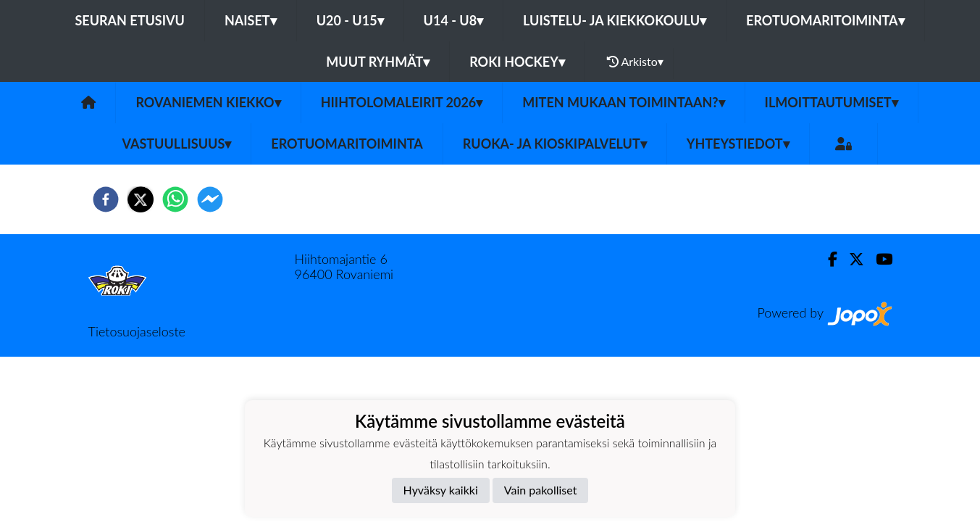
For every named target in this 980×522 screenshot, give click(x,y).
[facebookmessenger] (210, 199)
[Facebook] (827, 259)
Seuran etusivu (130, 20)
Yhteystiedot (738, 144)
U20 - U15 (350, 20)
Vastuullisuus (176, 144)
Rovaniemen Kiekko (208, 102)
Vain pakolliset (541, 490)
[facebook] (106, 199)
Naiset (251, 20)
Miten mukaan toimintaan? (623, 102)
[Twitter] (851, 259)
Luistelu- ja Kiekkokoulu (615, 20)
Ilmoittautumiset (832, 102)
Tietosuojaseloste (137, 331)
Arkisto (635, 62)
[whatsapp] (175, 199)
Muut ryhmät (378, 62)
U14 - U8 (454, 20)
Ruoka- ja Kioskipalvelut (555, 144)
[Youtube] (878, 259)
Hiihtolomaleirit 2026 (402, 102)
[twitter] (141, 199)
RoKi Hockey (517, 62)
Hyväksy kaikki (441, 490)
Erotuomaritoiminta (825, 20)
